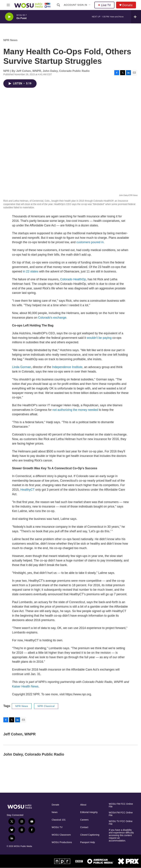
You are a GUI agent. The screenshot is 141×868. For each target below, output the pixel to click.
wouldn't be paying (99, 338)
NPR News (10, 40)
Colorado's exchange (52, 318)
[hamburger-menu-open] (8, 5)
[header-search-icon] (58, 5)
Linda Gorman (22, 367)
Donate (127, 5)
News (55, 812)
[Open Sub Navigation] (90, 5)
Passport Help (88, 842)
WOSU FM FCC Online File (121, 805)
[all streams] (136, 17)
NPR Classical (46, 706)
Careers (84, 820)
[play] (9, 17)
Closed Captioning (90, 835)
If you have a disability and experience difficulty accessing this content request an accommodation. (121, 835)
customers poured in (90, 242)
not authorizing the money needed (75, 410)
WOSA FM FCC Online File (121, 814)
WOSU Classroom (61, 835)
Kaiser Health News (25, 686)
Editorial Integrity (89, 812)
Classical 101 (59, 820)
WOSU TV (57, 827)
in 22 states (31, 271)
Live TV (104, 5)
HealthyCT (28, 490)
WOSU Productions (62, 842)
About (83, 805)
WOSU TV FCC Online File (121, 823)
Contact (84, 827)
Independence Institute (67, 367)
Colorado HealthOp (73, 279)
